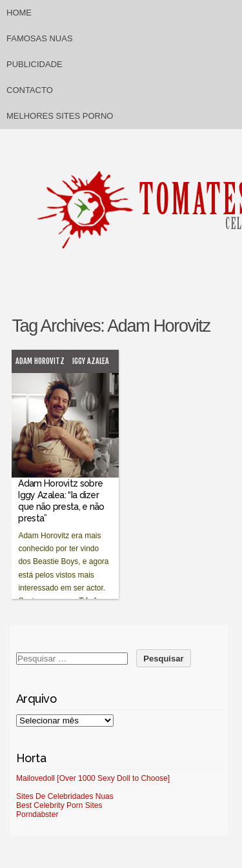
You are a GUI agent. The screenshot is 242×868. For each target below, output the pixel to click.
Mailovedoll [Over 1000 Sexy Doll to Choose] (93, 778)
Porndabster (37, 814)
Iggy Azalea (91, 361)
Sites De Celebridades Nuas (65, 796)
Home (19, 13)
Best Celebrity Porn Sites (59, 805)
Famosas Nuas (40, 38)
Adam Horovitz (40, 361)
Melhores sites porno (60, 116)
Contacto (30, 90)
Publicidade (35, 64)
